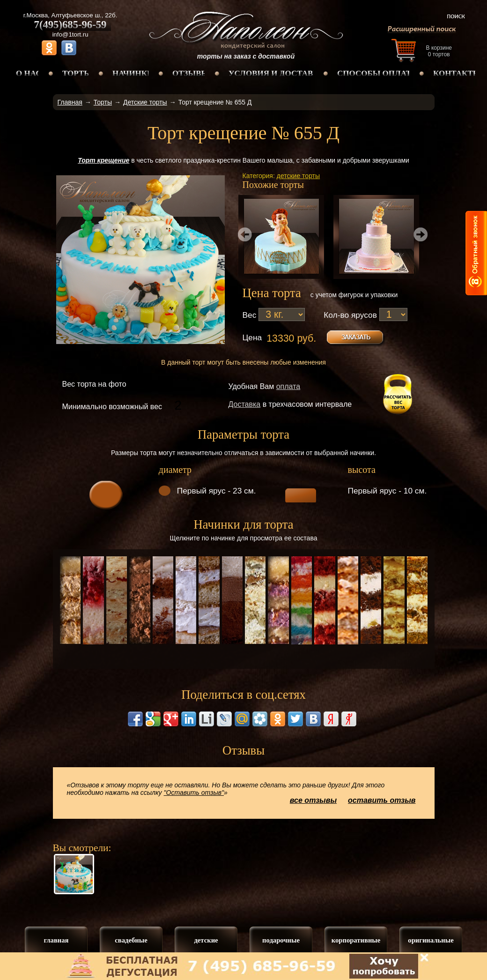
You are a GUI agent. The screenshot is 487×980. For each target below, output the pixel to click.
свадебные (131, 940)
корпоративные (356, 940)
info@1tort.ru (70, 34)
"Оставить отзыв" (194, 793)
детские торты (298, 176)
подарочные (281, 940)
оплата (288, 386)
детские (206, 940)
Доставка (245, 404)
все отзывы (313, 800)
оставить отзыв (382, 800)
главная (56, 940)
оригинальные (431, 940)
